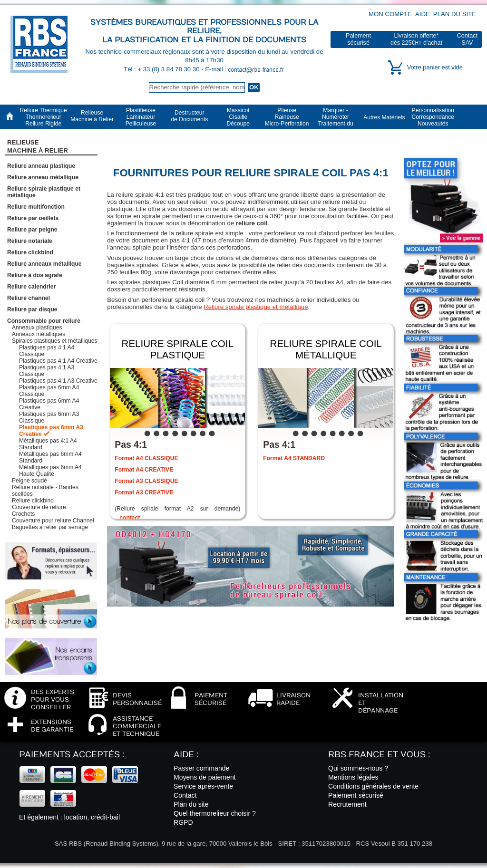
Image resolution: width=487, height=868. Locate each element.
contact (130, 518)
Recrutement (347, 804)
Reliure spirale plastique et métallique (256, 307)
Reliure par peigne (32, 230)
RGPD (183, 822)
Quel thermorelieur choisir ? (215, 813)
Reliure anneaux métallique (44, 264)
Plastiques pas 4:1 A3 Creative (58, 381)
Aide (423, 14)
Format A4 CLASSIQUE (146, 458)
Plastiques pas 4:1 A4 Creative (58, 361)
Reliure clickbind (30, 252)
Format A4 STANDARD (294, 458)
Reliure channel (29, 298)
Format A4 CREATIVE (144, 470)
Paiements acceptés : (72, 755)
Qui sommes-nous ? (358, 768)
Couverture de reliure (39, 507)
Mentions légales (353, 777)
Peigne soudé (29, 481)
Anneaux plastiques (37, 328)
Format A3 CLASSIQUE (146, 481)
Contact (185, 795)
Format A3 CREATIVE (144, 492)
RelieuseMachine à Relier (38, 146)
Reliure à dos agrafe (35, 275)
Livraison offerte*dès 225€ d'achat (416, 39)
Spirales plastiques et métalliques (55, 341)
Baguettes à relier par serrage (50, 527)
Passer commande (201, 768)
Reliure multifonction (36, 207)
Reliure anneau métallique (43, 177)
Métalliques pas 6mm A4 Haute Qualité (50, 471)
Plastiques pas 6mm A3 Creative (51, 431)
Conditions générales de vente (373, 786)
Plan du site (455, 14)
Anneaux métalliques (39, 334)
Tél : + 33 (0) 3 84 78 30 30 (162, 69)
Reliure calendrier (31, 287)
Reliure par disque (32, 309)
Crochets (23, 514)
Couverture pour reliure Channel (53, 521)
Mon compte (390, 14)
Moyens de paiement (205, 777)
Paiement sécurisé (356, 795)
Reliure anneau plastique (41, 166)
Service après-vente (203, 786)
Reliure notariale (30, 241)
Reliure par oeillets (33, 218)
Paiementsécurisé (358, 39)
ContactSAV (467, 39)
